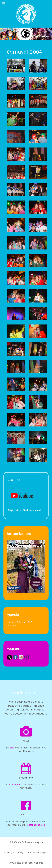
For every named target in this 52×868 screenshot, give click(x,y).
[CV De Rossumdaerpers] (26, 14)
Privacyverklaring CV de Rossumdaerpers (26, 852)
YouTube (27, 510)
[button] (16, 66)
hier (12, 748)
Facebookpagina (36, 825)
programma (15, 785)
